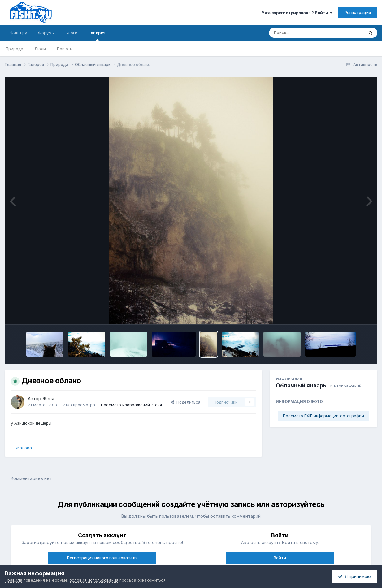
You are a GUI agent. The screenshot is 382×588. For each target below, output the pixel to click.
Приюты (65, 49)
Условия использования (94, 580)
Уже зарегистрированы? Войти (297, 13)
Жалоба (24, 448)
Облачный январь (301, 385)
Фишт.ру (19, 33)
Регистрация (358, 12)
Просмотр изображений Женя (131, 405)
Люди (40, 49)
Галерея (97, 36)
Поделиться (185, 402)
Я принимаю (354, 576)
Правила (13, 580)
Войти (280, 558)
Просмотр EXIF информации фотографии (323, 416)
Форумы (46, 33)
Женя (48, 398)
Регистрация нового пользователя (102, 558)
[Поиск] (305, 33)
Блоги (72, 33)
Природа (14, 49)
